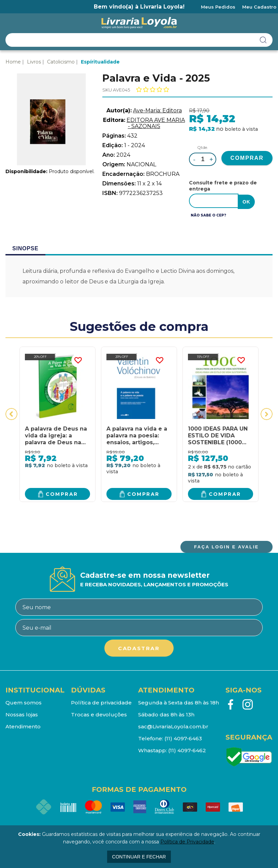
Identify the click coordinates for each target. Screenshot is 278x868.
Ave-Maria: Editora (157, 110)
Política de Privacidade (187, 842)
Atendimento (23, 725)
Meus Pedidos (218, 7)
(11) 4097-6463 (183, 737)
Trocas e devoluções (99, 713)
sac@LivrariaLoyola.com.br (173, 725)
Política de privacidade (101, 702)
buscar (263, 40)
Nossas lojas (22, 713)
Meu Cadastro (259, 7)
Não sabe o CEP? (208, 214)
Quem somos (24, 702)
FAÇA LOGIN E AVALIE (226, 546)
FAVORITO (78, 360)
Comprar (62, 493)
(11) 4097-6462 (187, 749)
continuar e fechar (139, 857)
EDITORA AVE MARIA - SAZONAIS (156, 123)
